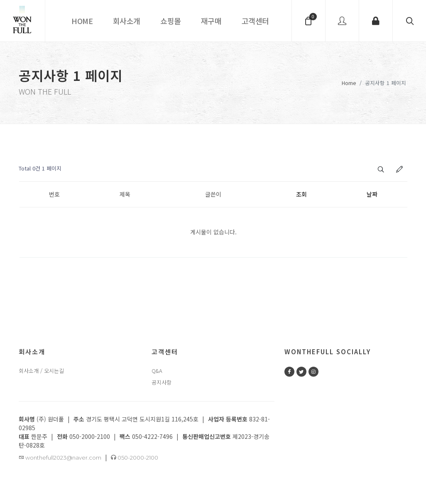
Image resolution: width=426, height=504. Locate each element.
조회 (301, 195)
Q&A (157, 371)
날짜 (372, 195)
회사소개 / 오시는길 (41, 371)
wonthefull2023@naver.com (60, 458)
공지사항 (162, 383)
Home (349, 83)
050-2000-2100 (135, 458)
